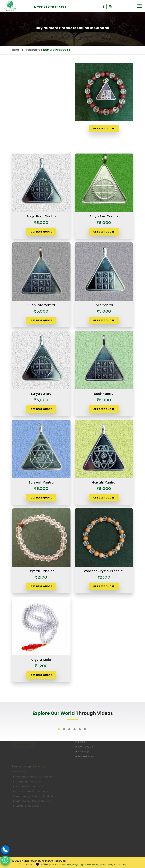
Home (16, 50)
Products (33, 50)
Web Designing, (69, 864)
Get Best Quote (104, 129)
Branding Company (114, 864)
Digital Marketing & (90, 864)
